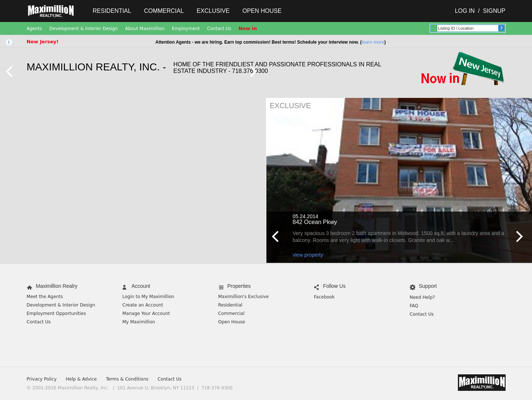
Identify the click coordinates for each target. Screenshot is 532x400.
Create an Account (143, 305)
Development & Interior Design (83, 29)
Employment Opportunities (57, 313)
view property (308, 255)
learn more (373, 42)
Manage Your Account (146, 313)
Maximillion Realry (57, 286)
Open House (262, 11)
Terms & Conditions (127, 379)
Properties (239, 286)
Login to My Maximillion (148, 297)
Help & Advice (81, 379)
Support (428, 286)
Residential (112, 11)
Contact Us (219, 29)
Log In (465, 11)
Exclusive (213, 11)
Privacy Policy (42, 379)
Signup (494, 11)
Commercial (164, 11)
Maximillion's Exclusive (244, 297)
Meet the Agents (45, 297)
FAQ (414, 306)
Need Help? (422, 297)
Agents (34, 29)
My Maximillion (139, 322)
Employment (186, 29)
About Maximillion (145, 29)
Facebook (324, 297)
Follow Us (334, 286)
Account (141, 286)
